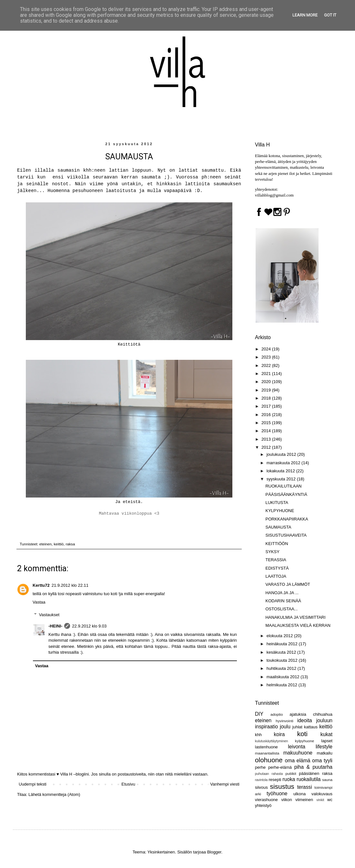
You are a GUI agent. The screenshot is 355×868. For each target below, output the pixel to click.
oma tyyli (322, 761)
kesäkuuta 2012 (282, 652)
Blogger (214, 852)
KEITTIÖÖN (277, 544)
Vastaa (39, 602)
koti (302, 734)
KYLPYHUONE (280, 511)
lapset (327, 741)
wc (330, 800)
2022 (267, 365)
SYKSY (272, 552)
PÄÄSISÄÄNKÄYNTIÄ (286, 494)
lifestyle (324, 747)
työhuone (277, 793)
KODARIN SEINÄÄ (283, 601)
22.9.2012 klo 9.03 (89, 626)
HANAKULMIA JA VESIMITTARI (295, 617)
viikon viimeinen (297, 800)
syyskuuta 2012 (282, 479)
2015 (267, 423)
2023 (267, 357)
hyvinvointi (284, 721)
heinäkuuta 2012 (283, 644)
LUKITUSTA (277, 503)
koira (279, 734)
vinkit (320, 800)
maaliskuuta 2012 (284, 677)
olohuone (269, 760)
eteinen (46, 544)
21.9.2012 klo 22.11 (70, 585)
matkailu (325, 753)
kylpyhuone (304, 741)
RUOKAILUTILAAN (283, 486)
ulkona (299, 794)
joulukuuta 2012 (282, 454)
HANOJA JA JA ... (282, 593)
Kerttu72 (41, 585)
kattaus (311, 727)
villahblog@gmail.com (274, 195)
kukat (326, 734)
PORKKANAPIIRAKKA (287, 519)
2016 (267, 415)
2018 (267, 398)
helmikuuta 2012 (283, 685)
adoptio (277, 714)
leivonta (297, 747)
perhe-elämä (280, 767)
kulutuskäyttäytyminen (271, 741)
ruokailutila (309, 779)
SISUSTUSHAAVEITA (286, 535)
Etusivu (128, 784)
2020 (267, 382)
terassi (305, 787)
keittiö (59, 544)
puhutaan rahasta (269, 774)
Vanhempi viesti (225, 784)
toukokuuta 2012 (283, 660)
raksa (71, 544)
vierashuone (266, 800)
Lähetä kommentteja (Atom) (54, 794)
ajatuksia (298, 714)
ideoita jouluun (315, 720)
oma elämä (298, 761)
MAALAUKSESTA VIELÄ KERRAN (298, 625)
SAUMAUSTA (278, 527)
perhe (260, 767)
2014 (267, 431)
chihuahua (323, 714)
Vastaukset (49, 615)
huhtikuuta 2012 (282, 668)
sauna (327, 780)
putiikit (291, 773)
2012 (267, 447)
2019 (267, 390)
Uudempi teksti (33, 784)
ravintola (261, 780)
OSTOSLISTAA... (281, 609)
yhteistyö (263, 805)
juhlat (297, 727)
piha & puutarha (313, 767)
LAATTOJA (276, 576)
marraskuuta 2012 (284, 463)
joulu (285, 727)
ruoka (289, 779)
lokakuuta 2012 (281, 471)
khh (258, 735)
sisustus (282, 786)
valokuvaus (322, 794)
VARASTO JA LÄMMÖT (288, 584)
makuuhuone (298, 753)
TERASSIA (276, 560)
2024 (267, 349)
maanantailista (267, 753)
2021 (267, 374)
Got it (330, 15)
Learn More (305, 15)
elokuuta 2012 (280, 636)
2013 (267, 439)
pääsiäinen (309, 773)
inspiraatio (266, 727)
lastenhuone (266, 747)
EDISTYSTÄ (277, 568)
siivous (261, 787)
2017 (267, 406)
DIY (259, 714)
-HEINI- (55, 626)
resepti (275, 780)
